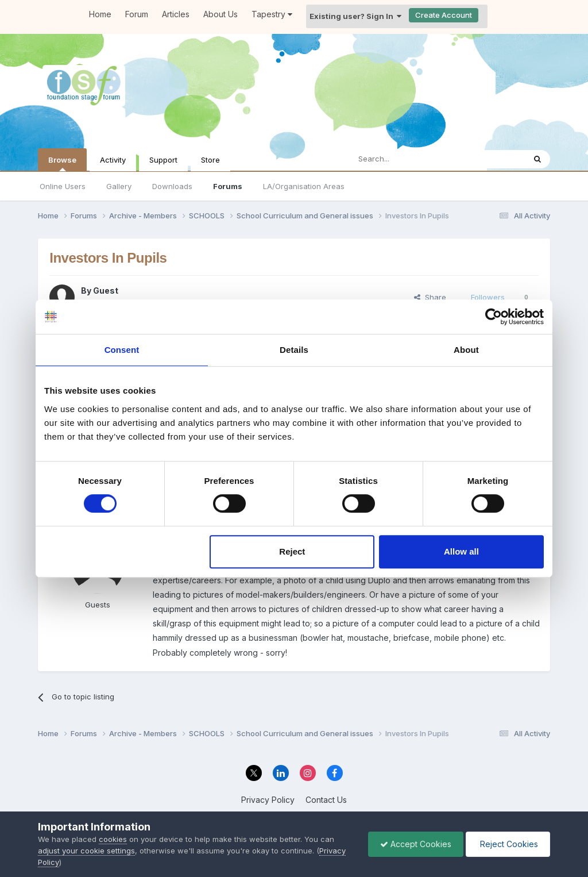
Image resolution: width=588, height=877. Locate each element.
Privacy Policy (268, 800)
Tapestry (272, 14)
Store (210, 160)
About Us (220, 14)
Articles (176, 14)
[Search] (408, 159)
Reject (292, 551)
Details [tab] (294, 350)
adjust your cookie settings (86, 851)
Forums (228, 186)
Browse (62, 163)
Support (163, 160)
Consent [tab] (122, 350)
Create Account (444, 15)
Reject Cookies (508, 844)
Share (430, 297)
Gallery (119, 186)
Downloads (172, 186)
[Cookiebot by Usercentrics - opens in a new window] (494, 317)
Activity (113, 160)
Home (100, 14)
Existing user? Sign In (355, 16)
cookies (113, 839)
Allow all (461, 551)
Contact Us (326, 800)
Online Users (63, 186)
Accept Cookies (416, 844)
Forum (137, 14)
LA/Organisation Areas (304, 186)
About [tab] (466, 350)
